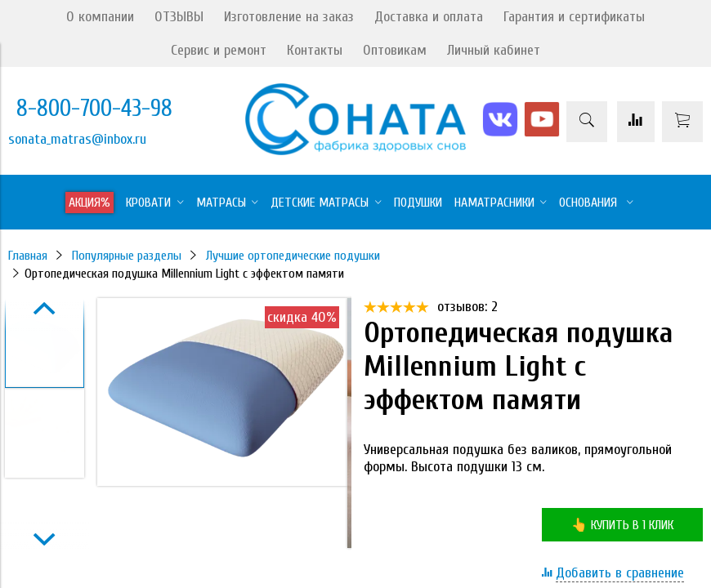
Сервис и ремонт (219, 50)
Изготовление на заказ (289, 17)
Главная (28, 256)
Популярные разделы (127, 256)
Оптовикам (395, 50)
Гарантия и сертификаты (574, 17)
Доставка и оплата (429, 17)
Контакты (315, 50)
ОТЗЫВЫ (179, 17)
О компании (100, 17)
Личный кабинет (494, 50)
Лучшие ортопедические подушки (293, 256)
